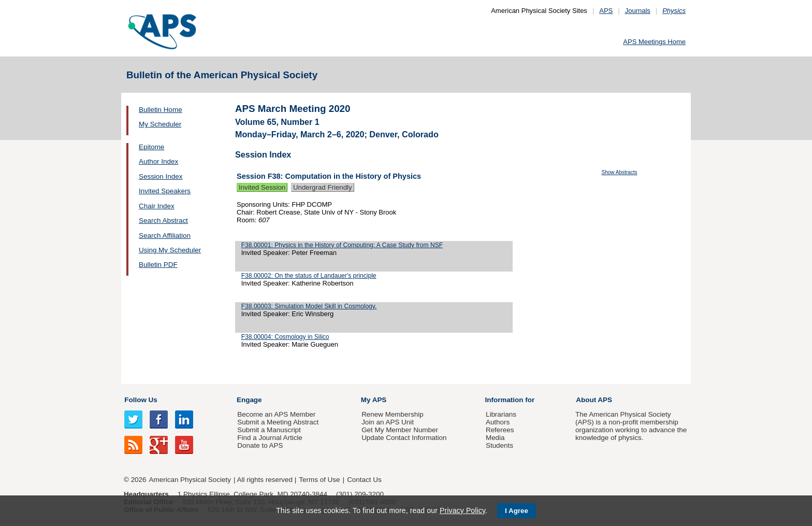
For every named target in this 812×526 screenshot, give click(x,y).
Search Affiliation (165, 236)
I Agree (517, 511)
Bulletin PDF (158, 265)
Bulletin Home (161, 110)
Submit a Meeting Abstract (278, 422)
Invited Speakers (165, 191)
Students (499, 445)
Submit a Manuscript (269, 430)
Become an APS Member (276, 414)
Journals (638, 11)
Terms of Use (319, 480)
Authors (498, 422)
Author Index (158, 161)
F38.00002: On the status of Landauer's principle (309, 276)
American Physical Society (190, 480)
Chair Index (157, 206)
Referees (500, 430)
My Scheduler (160, 124)
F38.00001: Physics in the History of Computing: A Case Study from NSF (342, 245)
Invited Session (262, 187)
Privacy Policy (462, 510)
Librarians (501, 414)
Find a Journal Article (270, 438)
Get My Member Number (400, 430)
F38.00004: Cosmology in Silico (285, 337)
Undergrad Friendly (323, 187)
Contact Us (364, 480)
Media (495, 438)
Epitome (151, 147)
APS (606, 11)
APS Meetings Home (654, 42)
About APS (594, 400)
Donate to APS (260, 445)
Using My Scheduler (170, 250)
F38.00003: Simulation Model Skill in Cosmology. (309, 306)
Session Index (161, 176)
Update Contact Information (404, 438)
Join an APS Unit (388, 422)
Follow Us (141, 400)
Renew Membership (393, 414)
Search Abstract (163, 221)
